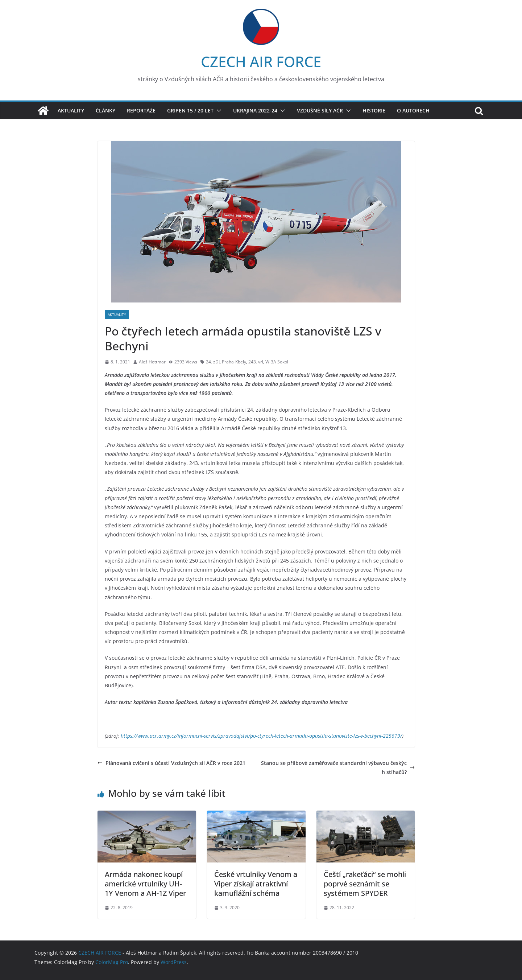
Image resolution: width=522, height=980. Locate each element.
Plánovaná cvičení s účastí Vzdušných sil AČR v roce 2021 (171, 763)
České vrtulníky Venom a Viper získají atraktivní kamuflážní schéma (256, 884)
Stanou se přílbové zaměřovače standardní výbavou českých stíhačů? (338, 767)
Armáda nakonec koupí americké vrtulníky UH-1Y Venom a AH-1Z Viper (145, 884)
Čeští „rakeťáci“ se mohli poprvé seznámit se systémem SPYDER (365, 884)
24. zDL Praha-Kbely (226, 362)
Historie (374, 110)
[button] (217, 111)
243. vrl (256, 362)
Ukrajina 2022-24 (255, 110)
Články (105, 110)
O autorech (413, 110)
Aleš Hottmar (152, 362)
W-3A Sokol (277, 362)
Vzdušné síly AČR (320, 110)
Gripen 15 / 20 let (190, 110)
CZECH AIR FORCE (261, 61)
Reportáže (141, 110)
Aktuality (71, 110)
